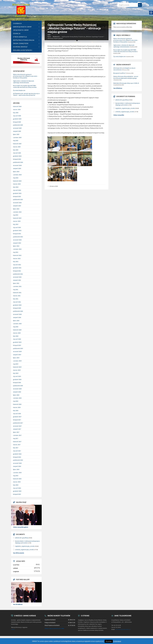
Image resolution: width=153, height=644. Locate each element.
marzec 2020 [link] (17, 333)
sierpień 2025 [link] (17, 131)
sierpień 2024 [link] (17, 168)
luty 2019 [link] (16, 373)
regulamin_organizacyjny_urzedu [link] (25, 546)
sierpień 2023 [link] (17, 206)
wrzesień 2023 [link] (17, 203)
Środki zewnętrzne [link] (21, 43)
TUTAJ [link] (13, 629)
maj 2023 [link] (16, 215)
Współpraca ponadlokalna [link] (24, 40)
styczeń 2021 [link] (17, 302)
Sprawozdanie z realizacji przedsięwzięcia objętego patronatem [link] (27, 542)
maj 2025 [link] (16, 141)
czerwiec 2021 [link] (17, 286)
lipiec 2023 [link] (16, 209)
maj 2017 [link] (16, 438)
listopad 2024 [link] (17, 159)
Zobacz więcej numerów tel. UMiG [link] (54, 628)
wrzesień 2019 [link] (17, 351)
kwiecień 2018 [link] (17, 404)
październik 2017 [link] (18, 423)
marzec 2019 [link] (17, 370)
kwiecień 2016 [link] (17, 479)
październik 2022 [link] (18, 237)
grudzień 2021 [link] (17, 268)
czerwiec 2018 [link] (17, 398)
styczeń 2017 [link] (17, 451)
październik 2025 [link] (18, 125)
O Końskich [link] (17, 23)
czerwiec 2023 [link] (17, 212)
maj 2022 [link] (16, 252)
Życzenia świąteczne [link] (19, 90)
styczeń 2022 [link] (17, 265)
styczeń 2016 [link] (17, 488)
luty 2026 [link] (16, 113)
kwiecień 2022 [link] (17, 255)
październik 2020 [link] (18, 311)
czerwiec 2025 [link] (17, 137)
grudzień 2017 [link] (17, 417)
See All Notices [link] (118, 88)
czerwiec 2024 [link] (17, 175)
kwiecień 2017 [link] (17, 442)
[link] (21, 10)
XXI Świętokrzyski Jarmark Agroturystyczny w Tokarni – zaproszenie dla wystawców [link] (26, 94)
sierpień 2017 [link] (17, 429)
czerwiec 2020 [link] (17, 324)
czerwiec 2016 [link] (17, 473)
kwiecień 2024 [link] (17, 181)
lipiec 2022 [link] (16, 246)
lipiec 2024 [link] (16, 172)
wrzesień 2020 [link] (17, 314)
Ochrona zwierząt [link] (20, 47)
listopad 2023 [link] (17, 196)
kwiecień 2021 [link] (17, 293)
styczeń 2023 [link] (17, 227)
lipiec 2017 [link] (16, 432)
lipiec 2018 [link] (16, 395)
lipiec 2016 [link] (16, 469)
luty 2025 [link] (16, 150)
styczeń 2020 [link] (17, 339)
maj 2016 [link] (16, 476)
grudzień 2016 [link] (17, 454)
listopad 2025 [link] (17, 122)
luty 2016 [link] (16, 485)
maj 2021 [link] (16, 290)
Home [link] (49, 37)
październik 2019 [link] (18, 348)
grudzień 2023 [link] (17, 193)
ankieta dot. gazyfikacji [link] (22, 538)
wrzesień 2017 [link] (17, 426)
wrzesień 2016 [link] (17, 463)
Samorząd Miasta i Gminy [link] (22, 27)
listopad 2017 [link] (17, 420)
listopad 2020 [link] (17, 308)
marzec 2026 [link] (17, 109)
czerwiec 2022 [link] (17, 249)
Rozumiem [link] (109, 641)
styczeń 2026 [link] (17, 116)
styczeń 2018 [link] (17, 414)
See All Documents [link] (19, 553)
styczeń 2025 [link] (17, 153)
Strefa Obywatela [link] (20, 37)
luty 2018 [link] (16, 411)
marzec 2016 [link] (17, 482)
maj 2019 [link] (16, 364)
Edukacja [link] (17, 33)
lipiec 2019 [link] (16, 358)
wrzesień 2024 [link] (17, 165)
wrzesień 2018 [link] (17, 389)
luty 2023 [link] (16, 224)
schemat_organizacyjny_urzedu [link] (24, 550)
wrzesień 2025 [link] (17, 128)
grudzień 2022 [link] (17, 230)
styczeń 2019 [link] (17, 376)
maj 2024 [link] (16, 178)
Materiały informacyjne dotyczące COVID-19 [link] (126, 83)
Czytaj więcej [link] (117, 641)
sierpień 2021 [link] (17, 280)
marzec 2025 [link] (17, 147)
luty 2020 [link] (16, 336)
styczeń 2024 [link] (17, 190)
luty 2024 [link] (16, 187)
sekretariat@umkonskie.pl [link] (123, 629)
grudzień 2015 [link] (17, 491)
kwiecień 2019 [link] (17, 367)
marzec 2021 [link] (17, 296)
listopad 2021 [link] (17, 271)
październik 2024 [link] (18, 162)
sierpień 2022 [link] (17, 243)
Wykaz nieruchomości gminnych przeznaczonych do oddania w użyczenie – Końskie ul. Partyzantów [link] (26, 76)
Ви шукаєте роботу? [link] (120, 73)
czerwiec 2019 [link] (17, 361)
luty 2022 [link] (16, 262)
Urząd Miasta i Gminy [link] (21, 30)
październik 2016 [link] (18, 460)
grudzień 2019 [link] (17, 342)
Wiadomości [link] (56, 37)
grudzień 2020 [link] (17, 305)
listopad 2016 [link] (17, 457)
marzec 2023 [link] (17, 221)
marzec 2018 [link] (17, 407)
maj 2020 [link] (16, 327)
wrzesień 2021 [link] (17, 277)
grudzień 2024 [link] (17, 156)
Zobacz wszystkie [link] (119, 115)
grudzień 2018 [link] (17, 379)
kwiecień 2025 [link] (17, 144)
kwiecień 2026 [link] (17, 106)
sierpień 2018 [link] (17, 392)
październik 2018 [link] (18, 386)
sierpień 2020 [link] (17, 317)
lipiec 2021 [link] (16, 283)
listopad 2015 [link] (17, 494)
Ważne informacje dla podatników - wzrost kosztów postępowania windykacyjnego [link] (126, 77)
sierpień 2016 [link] (17, 466)
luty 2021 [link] (16, 299)
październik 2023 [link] (18, 199)
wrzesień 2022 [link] (17, 240)
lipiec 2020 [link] (16, 321)
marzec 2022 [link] (17, 258)
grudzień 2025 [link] (17, 119)
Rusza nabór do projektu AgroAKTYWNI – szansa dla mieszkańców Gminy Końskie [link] (25, 86)
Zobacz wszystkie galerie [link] (21, 527)
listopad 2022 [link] (17, 234)
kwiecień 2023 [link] (17, 218)
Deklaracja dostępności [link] (23, 50)
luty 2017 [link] (16, 448)
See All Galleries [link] (18, 604)
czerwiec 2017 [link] (17, 435)
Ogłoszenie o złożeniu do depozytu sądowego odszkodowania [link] (24, 82)
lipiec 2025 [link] (16, 134)
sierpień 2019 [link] (17, 355)
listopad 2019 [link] (17, 345)
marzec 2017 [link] (17, 445)
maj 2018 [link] (16, 401)
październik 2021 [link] (18, 274)
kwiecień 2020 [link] (17, 330)
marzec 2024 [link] (17, 184)
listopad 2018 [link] (17, 382)
